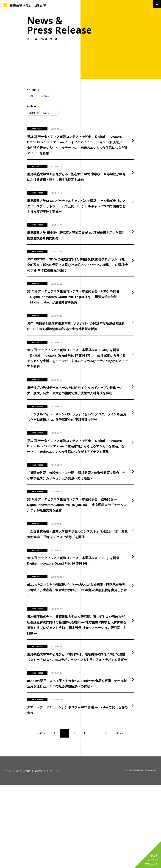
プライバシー (56, 854)
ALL (33, 96)
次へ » (119, 816)
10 (106, 816)
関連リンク (40, 854)
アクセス (7, 854)
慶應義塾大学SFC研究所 (28, 6)
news (45, 96)
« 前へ (41, 816)
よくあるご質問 (23, 854)
